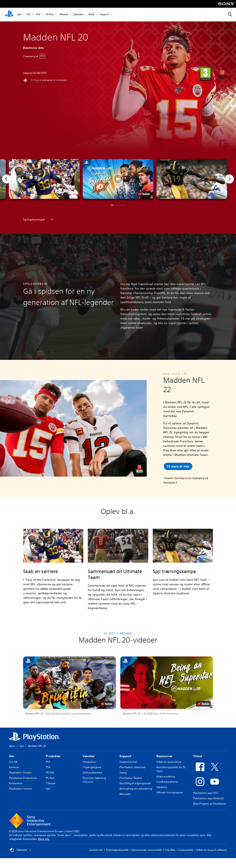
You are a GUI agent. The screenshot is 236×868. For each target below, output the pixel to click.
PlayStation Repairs (131, 778)
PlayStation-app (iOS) (206, 793)
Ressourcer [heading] (164, 756)
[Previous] (7, 179)
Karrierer (14, 767)
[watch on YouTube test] (144, 194)
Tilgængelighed (92, 767)
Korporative (16, 783)
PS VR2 (50, 773)
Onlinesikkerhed (92, 773)
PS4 (38, 15)
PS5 (29, 15)
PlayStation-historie (21, 789)
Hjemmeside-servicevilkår (147, 850)
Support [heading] (125, 756)
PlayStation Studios (20, 773)
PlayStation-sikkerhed (132, 767)
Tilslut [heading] (198, 756)
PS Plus (50, 15)
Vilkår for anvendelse (169, 762)
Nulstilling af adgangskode (135, 783)
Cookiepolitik (186, 850)
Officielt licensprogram (170, 792)
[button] (118, 179)
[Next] (229, 179)
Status (123, 773)
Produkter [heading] (53, 756)
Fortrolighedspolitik (117, 850)
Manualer (125, 794)
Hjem (12, 746)
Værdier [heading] (89, 756)
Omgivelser (89, 762)
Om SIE (13, 762)
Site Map (170, 850)
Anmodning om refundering (136, 789)
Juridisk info (96, 850)
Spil (19, 15)
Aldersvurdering (166, 776)
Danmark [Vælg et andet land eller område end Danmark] (21, 850)
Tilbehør (64, 15)
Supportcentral (128, 762)
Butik (91, 15)
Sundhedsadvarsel (167, 782)
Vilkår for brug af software (212, 850)
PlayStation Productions (23, 778)
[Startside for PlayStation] (9, 15)
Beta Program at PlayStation (210, 804)
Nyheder (78, 15)
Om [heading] (12, 756)
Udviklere (162, 787)
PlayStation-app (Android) (208, 798)
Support (104, 15)
